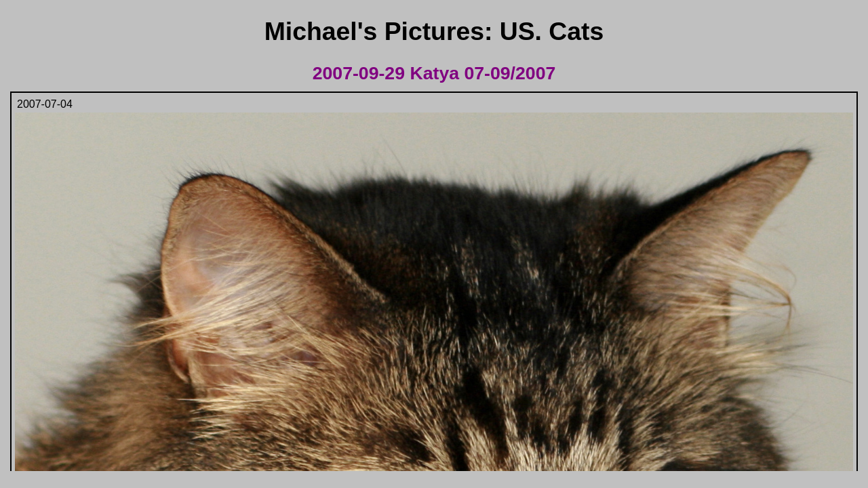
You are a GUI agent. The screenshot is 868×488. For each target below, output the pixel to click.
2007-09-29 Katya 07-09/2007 (434, 73)
